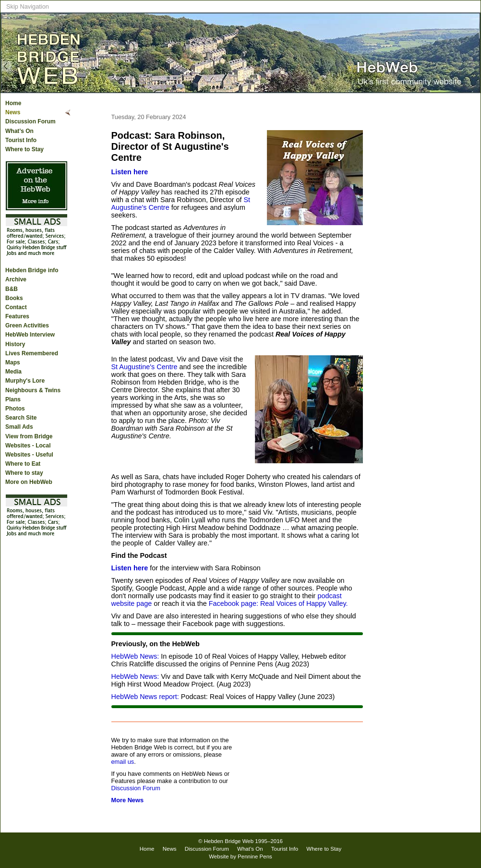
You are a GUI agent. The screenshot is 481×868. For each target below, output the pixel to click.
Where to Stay (24, 149)
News (13, 112)
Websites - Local (28, 446)
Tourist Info (21, 140)
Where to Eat (23, 464)
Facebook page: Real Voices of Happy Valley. (278, 603)
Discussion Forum (30, 121)
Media (13, 372)
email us (123, 762)
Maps (13, 362)
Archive (16, 279)
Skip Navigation (28, 6)
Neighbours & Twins (33, 390)
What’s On (19, 131)
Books (14, 298)
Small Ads (19, 427)
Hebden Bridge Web (229, 841)
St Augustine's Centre (144, 367)
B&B (12, 289)
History (15, 344)
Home (13, 103)
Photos (15, 409)
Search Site (21, 418)
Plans (13, 399)
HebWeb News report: (145, 697)
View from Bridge (29, 436)
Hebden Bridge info (32, 270)
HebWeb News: (135, 656)
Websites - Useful (29, 455)
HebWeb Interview (30, 335)
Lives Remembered (32, 353)
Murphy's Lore (25, 381)
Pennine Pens (255, 856)
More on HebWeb (29, 482)
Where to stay (24, 473)
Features (17, 316)
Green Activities (27, 325)
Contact (16, 307)
